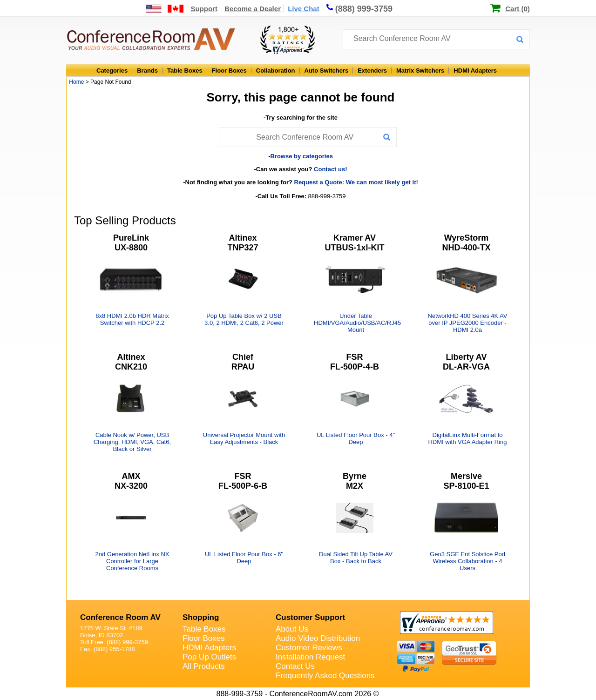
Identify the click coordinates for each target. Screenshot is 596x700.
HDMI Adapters (475, 71)
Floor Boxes (229, 71)
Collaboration (276, 71)
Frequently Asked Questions (325, 676)
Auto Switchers (327, 71)
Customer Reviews (309, 648)
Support (204, 9)
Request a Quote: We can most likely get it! (356, 182)
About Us (292, 629)
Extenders (372, 71)
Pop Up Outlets (209, 657)
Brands (147, 71)
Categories (112, 71)
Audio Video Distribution (318, 638)
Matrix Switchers (420, 71)
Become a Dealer (253, 9)
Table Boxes (185, 71)
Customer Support (310, 617)
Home (76, 82)
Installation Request (310, 657)
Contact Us (295, 666)
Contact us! (331, 169)
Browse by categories (301, 156)
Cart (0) (518, 9)
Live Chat (304, 9)
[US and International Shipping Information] (165, 9)
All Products (204, 666)
